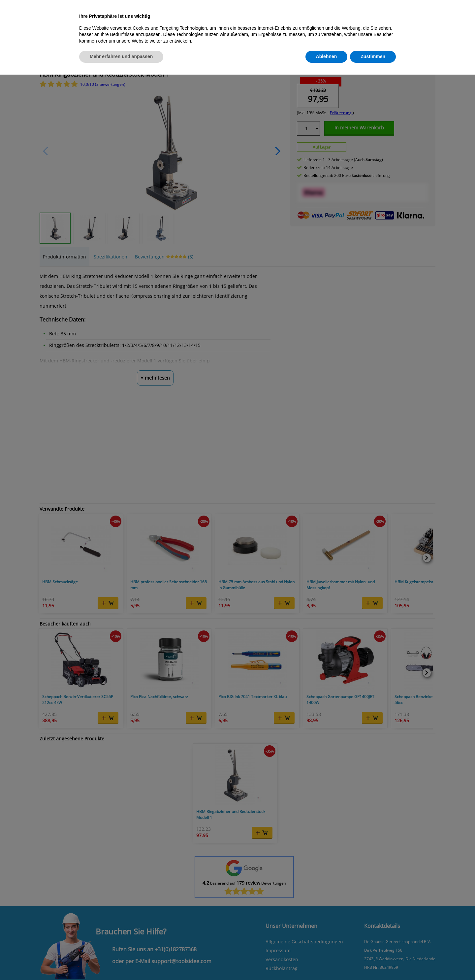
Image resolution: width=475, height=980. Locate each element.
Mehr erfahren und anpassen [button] (121, 56)
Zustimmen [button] (373, 56)
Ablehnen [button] (327, 56)
